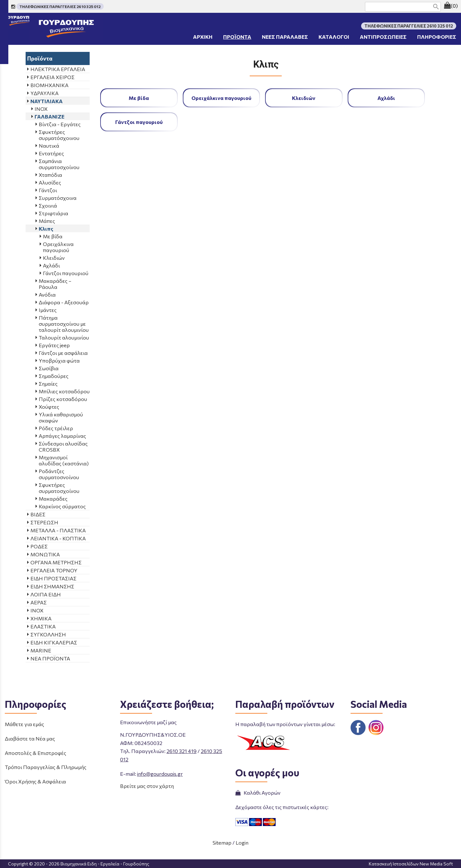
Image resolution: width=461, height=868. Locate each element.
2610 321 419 (182, 751)
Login (242, 843)
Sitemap (222, 843)
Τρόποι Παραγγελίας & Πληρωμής (46, 767)
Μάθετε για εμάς (24, 724)
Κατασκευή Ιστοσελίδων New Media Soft (411, 864)
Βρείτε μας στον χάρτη (147, 786)
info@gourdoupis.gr (160, 774)
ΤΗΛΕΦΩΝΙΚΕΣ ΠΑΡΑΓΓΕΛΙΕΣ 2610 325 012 (60, 6)
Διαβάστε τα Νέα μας (30, 738)
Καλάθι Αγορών (258, 793)
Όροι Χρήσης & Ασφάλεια (35, 781)
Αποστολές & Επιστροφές (36, 753)
